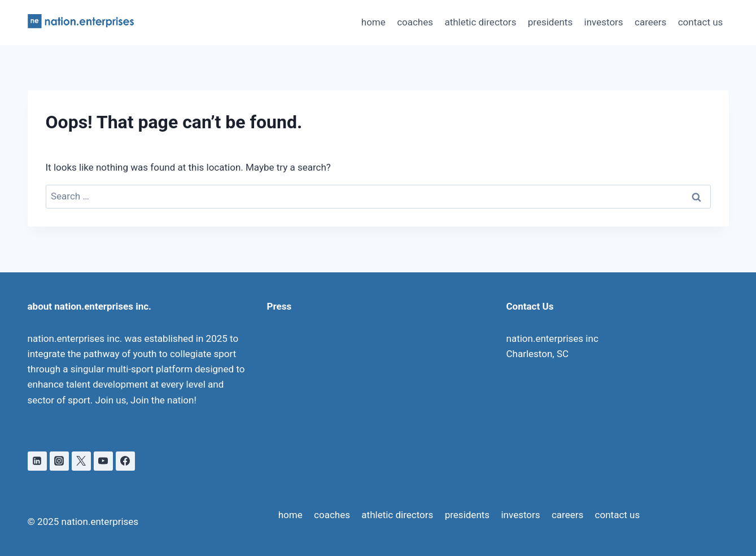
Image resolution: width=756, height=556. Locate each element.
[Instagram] (59, 461)
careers (650, 22)
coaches (415, 22)
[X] (81, 461)
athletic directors (480, 22)
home (373, 22)
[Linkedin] (37, 461)
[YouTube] (103, 461)
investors (604, 22)
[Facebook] (125, 461)
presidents (550, 22)
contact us (701, 22)
